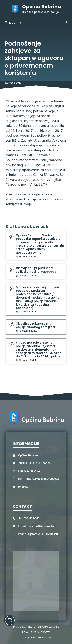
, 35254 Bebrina (34, 463)
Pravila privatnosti (36, 632)
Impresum (25, 487)
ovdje (28, 204)
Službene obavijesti (27, 227)
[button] (66, 23)
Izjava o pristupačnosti (36, 638)
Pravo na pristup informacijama (36, 627)
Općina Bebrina (42, 7)
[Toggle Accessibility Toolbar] (10, 620)
